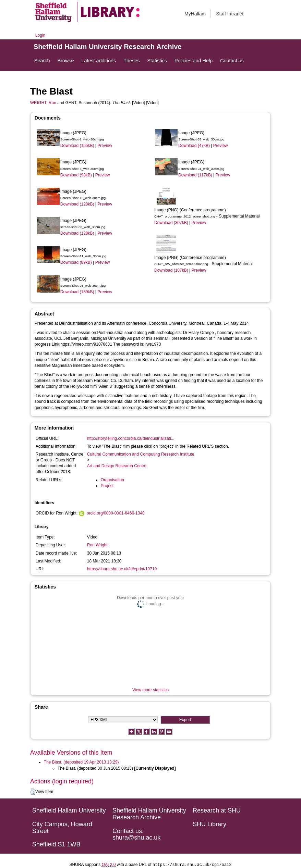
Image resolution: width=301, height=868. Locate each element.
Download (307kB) (171, 223)
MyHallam (195, 14)
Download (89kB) (76, 262)
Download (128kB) (77, 204)
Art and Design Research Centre (117, 466)
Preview (105, 146)
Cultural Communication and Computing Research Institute (141, 454)
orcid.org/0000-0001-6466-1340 (116, 513)
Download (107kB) (171, 270)
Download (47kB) (194, 146)
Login (40, 35)
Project (107, 486)
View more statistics (150, 690)
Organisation (112, 480)
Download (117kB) (195, 175)
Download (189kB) (77, 292)
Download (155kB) (77, 146)
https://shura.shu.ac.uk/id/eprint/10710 (122, 569)
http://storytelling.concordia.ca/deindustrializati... (131, 438)
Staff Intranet (230, 14)
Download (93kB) (76, 175)
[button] (33, 792)
